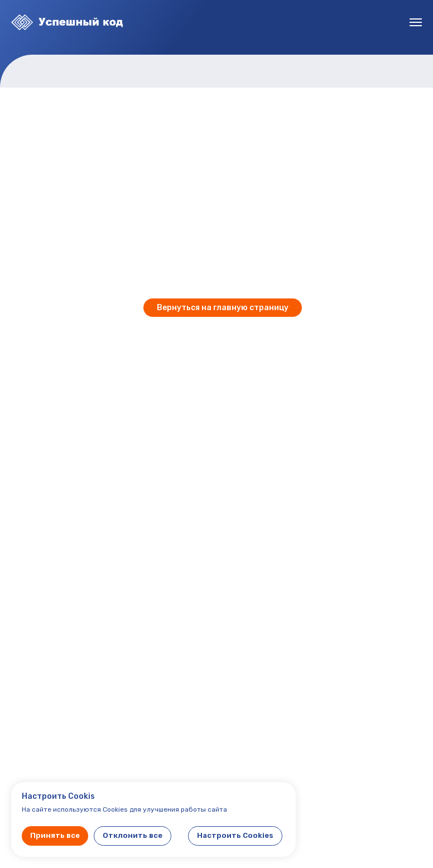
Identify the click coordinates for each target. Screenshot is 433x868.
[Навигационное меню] (416, 22)
